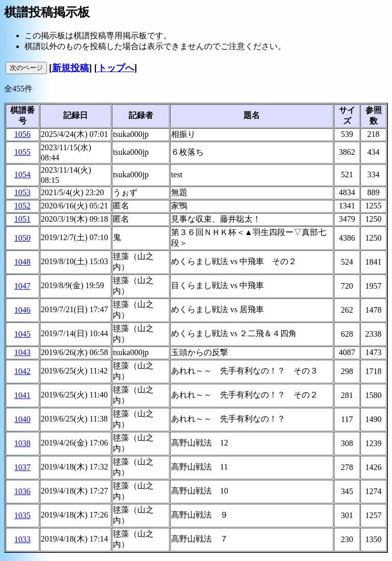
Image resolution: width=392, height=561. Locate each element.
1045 (22, 334)
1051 (22, 219)
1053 (22, 192)
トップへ (116, 68)
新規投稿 (70, 68)
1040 (22, 419)
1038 (22, 443)
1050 (22, 238)
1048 (22, 262)
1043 (22, 352)
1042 (22, 371)
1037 (22, 467)
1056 (22, 134)
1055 (22, 152)
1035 (22, 515)
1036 (22, 491)
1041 (22, 395)
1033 (22, 539)
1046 (22, 310)
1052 (22, 206)
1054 (22, 174)
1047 (22, 286)
